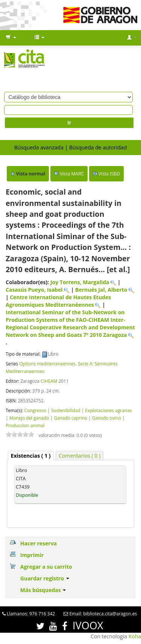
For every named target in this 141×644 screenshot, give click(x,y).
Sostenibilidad (66, 410)
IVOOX (88, 625)
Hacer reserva (39, 543)
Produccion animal (25, 425)
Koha (135, 636)
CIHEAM (49, 381)
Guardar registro (45, 578)
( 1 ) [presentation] (31, 456)
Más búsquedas (43, 590)
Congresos (35, 410)
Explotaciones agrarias (108, 410)
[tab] (31, 456)
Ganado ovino (107, 418)
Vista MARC (72, 174)
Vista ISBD (109, 174)
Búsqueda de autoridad (98, 147)
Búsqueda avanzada (39, 147)
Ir (69, 123)
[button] (11, 38)
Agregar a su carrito (46, 567)
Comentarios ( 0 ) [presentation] (80, 456)
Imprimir (32, 555)
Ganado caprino (70, 418)
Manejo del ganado (29, 418)
